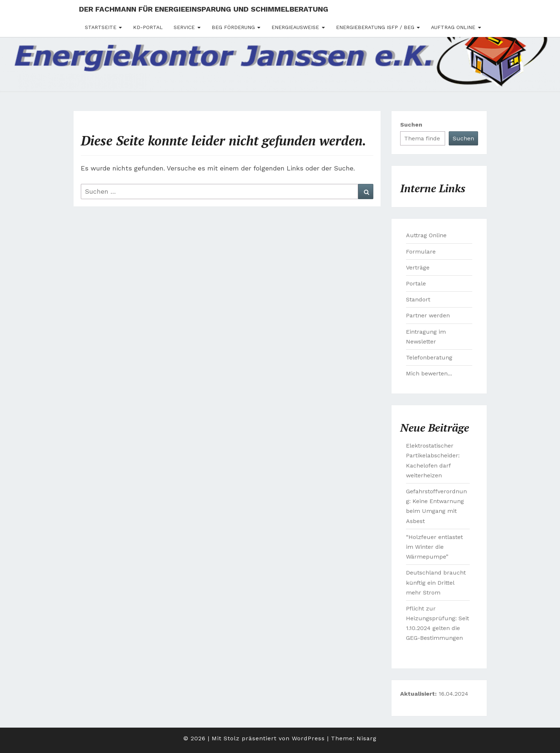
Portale (416, 283)
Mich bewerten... (429, 373)
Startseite (101, 27)
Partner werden (428, 315)
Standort (418, 299)
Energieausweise (295, 27)
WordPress (308, 738)
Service (184, 27)
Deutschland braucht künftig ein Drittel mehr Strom (436, 582)
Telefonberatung (429, 357)
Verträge (418, 268)
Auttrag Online (426, 235)
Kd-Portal (148, 27)
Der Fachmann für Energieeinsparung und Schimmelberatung (204, 9)
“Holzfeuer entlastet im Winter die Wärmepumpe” (434, 547)
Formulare (421, 252)
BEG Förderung (233, 27)
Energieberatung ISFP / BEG (375, 27)
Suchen (411, 125)
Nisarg (367, 738)
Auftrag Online (453, 27)
